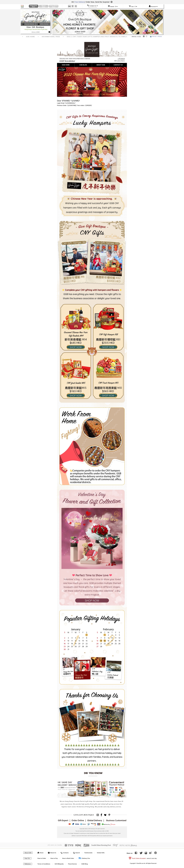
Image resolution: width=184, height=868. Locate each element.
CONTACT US (118, 65)
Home (41, 853)
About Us (52, 853)
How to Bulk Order (68, 858)
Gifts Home (43, 24)
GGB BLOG (83, 65)
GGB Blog (85, 864)
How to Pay (54, 858)
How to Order (42, 858)
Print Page (156, 36)
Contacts (65, 853)
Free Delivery (80, 2)
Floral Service (72, 864)
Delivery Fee (84, 858)
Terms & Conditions (44, 864)
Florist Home (28, 24)
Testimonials (88, 853)
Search (76, 853)
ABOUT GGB (101, 65)
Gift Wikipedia (59, 864)
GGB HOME (66, 65)
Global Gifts (101, 853)
